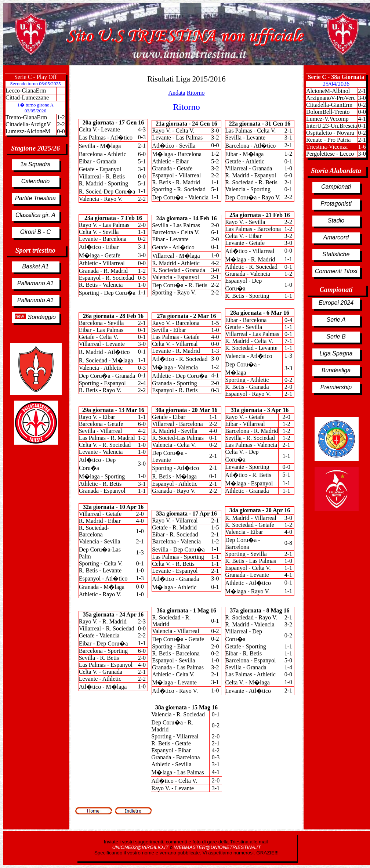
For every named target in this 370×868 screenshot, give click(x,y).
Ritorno (196, 93)
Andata (177, 93)
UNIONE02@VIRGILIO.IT (141, 847)
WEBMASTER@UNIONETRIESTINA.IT (217, 847)
